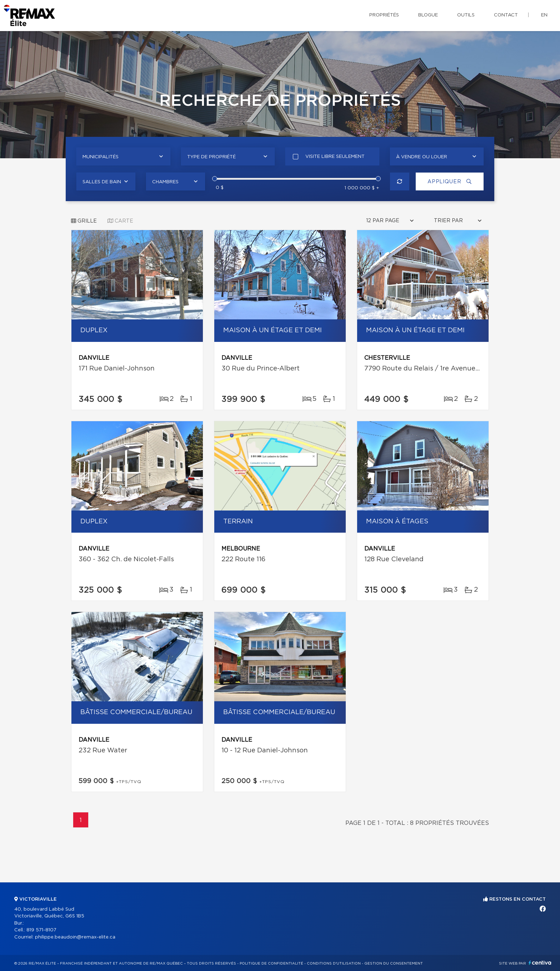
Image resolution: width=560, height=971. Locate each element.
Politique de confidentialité (271, 963)
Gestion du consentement (394, 963)
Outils (466, 15)
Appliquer (450, 182)
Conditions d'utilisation (334, 963)
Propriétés (384, 15)
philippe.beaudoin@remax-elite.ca (75, 937)
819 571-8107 (41, 930)
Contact (506, 15)
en (544, 15)
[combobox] (123, 156)
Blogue (428, 15)
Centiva (540, 963)
